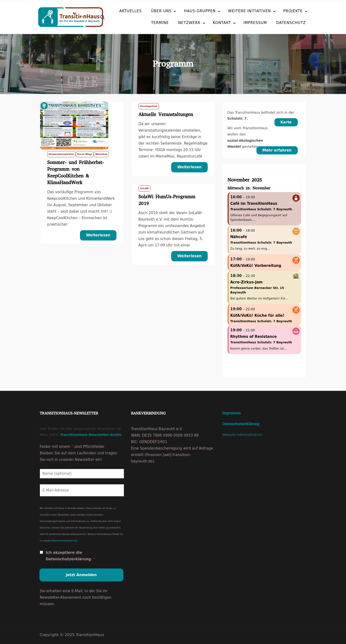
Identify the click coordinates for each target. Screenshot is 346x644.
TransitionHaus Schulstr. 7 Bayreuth (261, 209)
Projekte (293, 11)
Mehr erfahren (277, 150)
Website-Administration (242, 435)
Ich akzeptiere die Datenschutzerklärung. (70, 556)
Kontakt (210, 23)
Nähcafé (239, 237)
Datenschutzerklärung (64, 541)
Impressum (244, 23)
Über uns (161, 11)
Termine (148, 23)
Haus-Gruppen (200, 11)
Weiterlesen (98, 235)
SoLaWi (145, 188)
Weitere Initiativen (249, 11)
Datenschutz (280, 23)
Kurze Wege (85, 154)
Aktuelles (131, 11)
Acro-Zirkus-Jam (246, 282)
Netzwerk (178, 23)
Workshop (101, 154)
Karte (286, 122)
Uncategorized (149, 106)
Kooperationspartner (61, 154)
